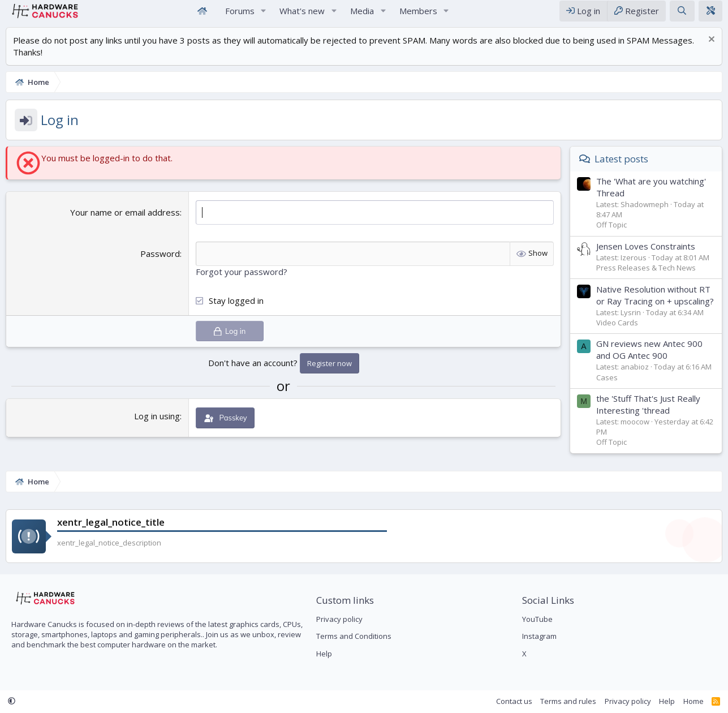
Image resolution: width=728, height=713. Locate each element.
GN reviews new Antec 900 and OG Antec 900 (649, 360)
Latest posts (621, 169)
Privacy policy (339, 620)
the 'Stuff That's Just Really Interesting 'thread (648, 415)
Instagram (539, 637)
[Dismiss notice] (710, 51)
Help (324, 654)
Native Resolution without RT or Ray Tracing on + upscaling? (655, 306)
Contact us (514, 701)
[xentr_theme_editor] (710, 16)
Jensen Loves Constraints (646, 257)
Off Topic (611, 235)
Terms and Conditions (354, 637)
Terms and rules (568, 701)
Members (418, 16)
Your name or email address (125, 223)
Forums (240, 16)
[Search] (682, 16)
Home (203, 16)
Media (362, 16)
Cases (607, 388)
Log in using (157, 427)
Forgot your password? (242, 282)
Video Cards (617, 333)
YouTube (537, 620)
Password (160, 264)
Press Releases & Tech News (646, 278)
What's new (302, 16)
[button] (263, 16)
